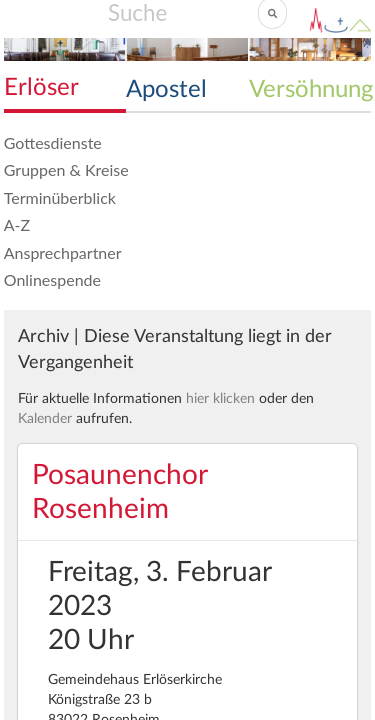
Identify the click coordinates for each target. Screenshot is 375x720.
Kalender (45, 419)
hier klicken (220, 399)
